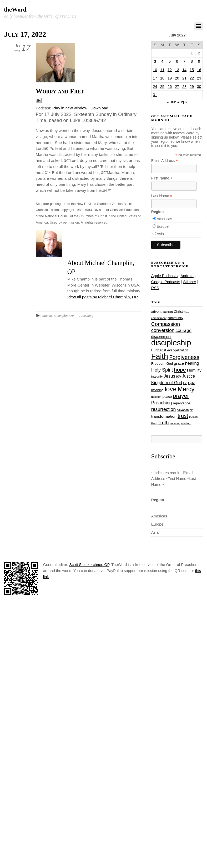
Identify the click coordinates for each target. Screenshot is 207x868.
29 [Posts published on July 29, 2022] (192, 87)
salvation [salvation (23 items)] (183, 410)
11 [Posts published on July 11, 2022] (162, 70)
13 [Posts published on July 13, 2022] (177, 70)
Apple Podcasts (164, 276)
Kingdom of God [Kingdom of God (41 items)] (167, 383)
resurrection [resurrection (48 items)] (163, 409)
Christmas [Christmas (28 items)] (182, 312)
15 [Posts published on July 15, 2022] (192, 70)
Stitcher (190, 282)
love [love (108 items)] (171, 389)
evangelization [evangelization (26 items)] (178, 350)
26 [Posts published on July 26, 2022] (170, 87)
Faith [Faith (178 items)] (160, 356)
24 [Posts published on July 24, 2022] (155, 87)
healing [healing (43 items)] (192, 363)
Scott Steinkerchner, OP (89, 565)
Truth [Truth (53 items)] (163, 423)
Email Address (165, 161)
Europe (163, 226)
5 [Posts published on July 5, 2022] (170, 61)
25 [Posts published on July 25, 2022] (162, 87)
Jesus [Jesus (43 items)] (170, 376)
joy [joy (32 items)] (179, 376)
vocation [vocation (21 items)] (175, 423)
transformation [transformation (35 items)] (164, 416)
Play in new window (70, 108)
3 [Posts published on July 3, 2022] (155, 61)
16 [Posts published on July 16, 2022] (199, 70)
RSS (155, 288)
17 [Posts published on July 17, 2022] (155, 78)
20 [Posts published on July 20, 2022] (177, 78)
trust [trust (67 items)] (183, 416)
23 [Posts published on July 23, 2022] (199, 78)
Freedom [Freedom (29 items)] (158, 364)
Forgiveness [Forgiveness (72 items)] (184, 357)
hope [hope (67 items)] (180, 370)
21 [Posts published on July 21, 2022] (184, 78)
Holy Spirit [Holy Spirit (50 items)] (162, 370)
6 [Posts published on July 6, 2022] (177, 61)
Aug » (182, 102)
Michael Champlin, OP (58, 316)
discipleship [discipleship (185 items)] (171, 343)
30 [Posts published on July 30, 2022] (199, 87)
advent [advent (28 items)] (156, 312)
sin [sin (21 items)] (191, 410)
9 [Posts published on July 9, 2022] (199, 61)
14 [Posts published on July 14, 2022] (184, 70)
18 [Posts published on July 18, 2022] (162, 78)
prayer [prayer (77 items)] (181, 396)
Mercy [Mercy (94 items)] (186, 389)
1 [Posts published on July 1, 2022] (192, 53)
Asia (160, 234)
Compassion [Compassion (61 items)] (166, 324)
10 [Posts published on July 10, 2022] (155, 70)
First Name (162, 178)
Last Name (162, 196)
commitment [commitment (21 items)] (159, 318)
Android (187, 276)
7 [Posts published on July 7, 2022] (184, 61)
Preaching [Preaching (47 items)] (162, 403)
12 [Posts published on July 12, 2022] (170, 70)
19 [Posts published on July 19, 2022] (170, 78)
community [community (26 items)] (175, 318)
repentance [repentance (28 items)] (182, 403)
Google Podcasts (166, 282)
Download (99, 108)
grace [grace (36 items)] (179, 363)
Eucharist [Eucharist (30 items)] (159, 350)
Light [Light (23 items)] (191, 383)
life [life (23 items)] (185, 383)
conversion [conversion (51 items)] (163, 330)
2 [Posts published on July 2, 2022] (199, 53)
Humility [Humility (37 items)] (194, 370)
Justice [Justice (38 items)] (188, 376)
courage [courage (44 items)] (183, 330)
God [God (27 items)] (170, 364)
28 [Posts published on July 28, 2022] (184, 87)
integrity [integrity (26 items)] (157, 377)
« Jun (172, 102)
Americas (164, 219)
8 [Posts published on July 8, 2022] (192, 61)
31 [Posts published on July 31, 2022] (155, 95)
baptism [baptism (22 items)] (168, 312)
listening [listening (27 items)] (157, 390)
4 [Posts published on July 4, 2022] (162, 61)
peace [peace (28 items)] (167, 397)
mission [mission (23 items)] (156, 397)
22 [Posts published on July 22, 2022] (192, 78)
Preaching (86, 316)
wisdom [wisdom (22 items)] (186, 423)
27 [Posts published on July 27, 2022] (177, 87)
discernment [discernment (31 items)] (161, 337)
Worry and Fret (60, 91)
